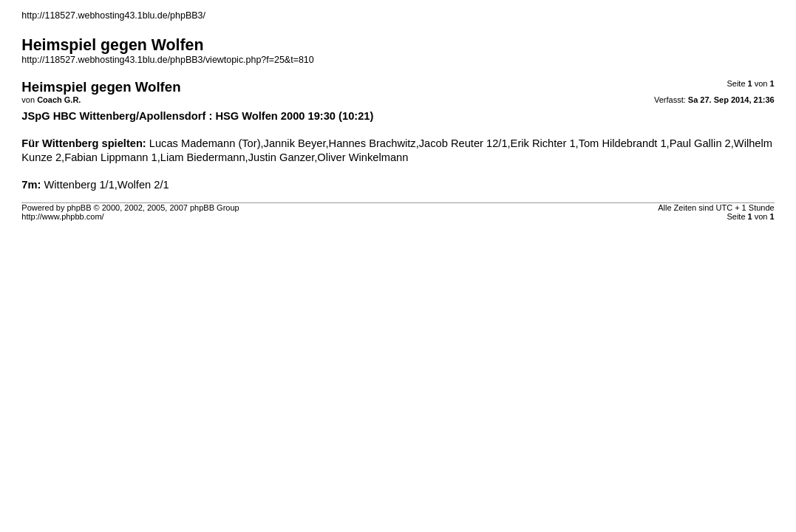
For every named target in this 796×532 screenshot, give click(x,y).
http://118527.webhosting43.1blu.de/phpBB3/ (113, 16)
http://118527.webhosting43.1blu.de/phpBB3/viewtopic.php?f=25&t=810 (167, 60)
